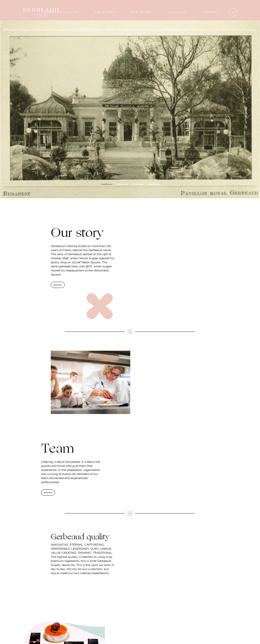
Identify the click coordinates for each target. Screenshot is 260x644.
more (58, 285)
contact (211, 12)
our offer (141, 12)
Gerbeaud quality (61, 12)
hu (233, 12)
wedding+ (177, 12)
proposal (130, 620)
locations (105, 12)
